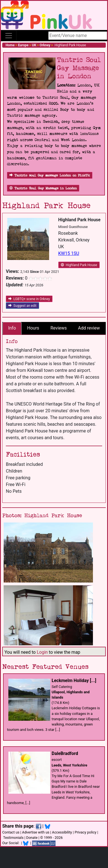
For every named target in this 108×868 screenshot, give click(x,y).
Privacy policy (85, 832)
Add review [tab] (89, 328)
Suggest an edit (22, 306)
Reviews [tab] (59, 328)
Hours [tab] (33, 328)
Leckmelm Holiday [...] (74, 681)
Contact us (11, 832)
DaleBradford (65, 753)
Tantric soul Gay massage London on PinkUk (50, 175)
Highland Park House (79, 265)
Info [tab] (12, 328)
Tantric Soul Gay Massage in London (43, 188)
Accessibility (62, 832)
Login (42, 652)
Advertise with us (36, 832)
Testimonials (13, 838)
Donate (32, 838)
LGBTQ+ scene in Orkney (29, 299)
